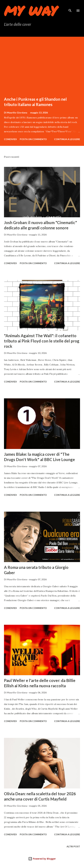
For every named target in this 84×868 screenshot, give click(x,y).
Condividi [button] (10, 139)
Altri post (73, 846)
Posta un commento (33, 139)
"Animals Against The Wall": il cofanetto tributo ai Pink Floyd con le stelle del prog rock (42, 341)
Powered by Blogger (42, 859)
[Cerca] (70, 6)
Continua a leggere (67, 139)
